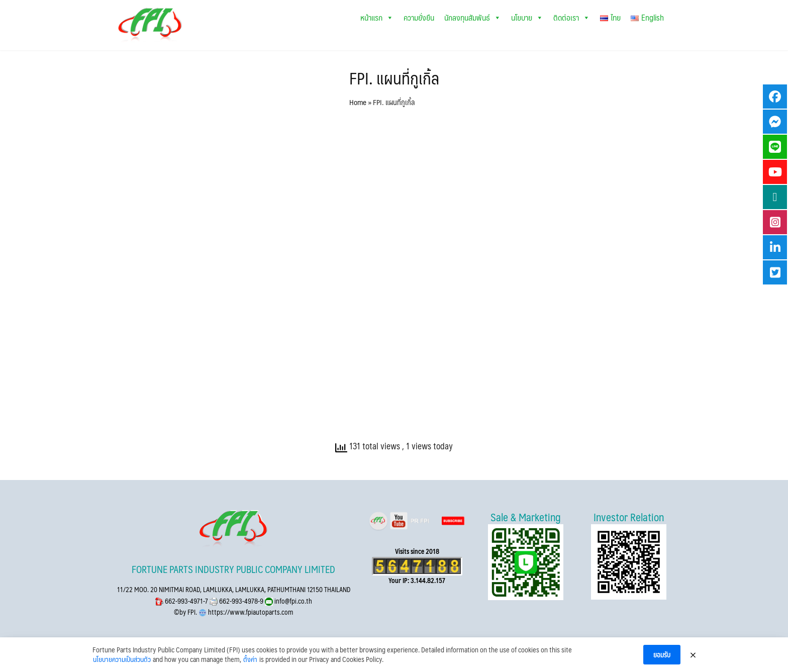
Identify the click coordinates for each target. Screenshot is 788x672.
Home (358, 102)
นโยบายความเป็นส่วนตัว (122, 659)
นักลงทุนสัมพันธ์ (473, 17)
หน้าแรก (377, 17)
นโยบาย (527, 17)
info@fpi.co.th (292, 601)
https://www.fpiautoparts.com (250, 612)
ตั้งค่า (250, 659)
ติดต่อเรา (572, 17)
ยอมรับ (662, 654)
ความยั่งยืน (419, 17)
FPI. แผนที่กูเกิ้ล (394, 78)
